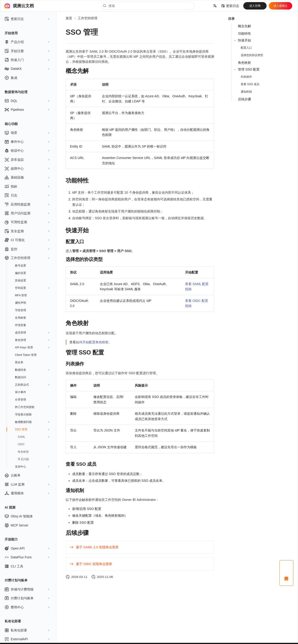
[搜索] (148, 6)
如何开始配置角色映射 (92, 342)
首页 (69, 18)
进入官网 (255, 6)
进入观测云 (281, 6)
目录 (231, 19)
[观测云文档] (7, 6)
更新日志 (230, 6)
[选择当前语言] (215, 6)
